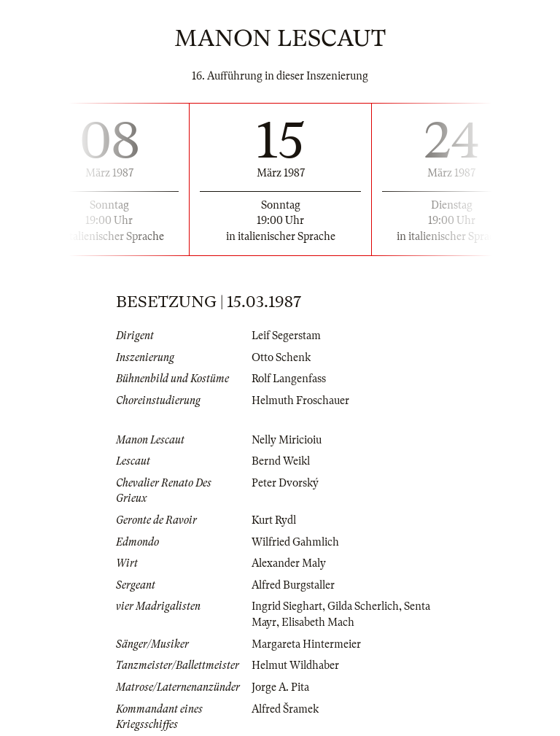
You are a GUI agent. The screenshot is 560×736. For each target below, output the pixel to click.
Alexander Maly (289, 563)
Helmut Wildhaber (295, 665)
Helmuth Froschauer (300, 400)
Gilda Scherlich (363, 606)
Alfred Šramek (285, 709)
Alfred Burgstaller (293, 585)
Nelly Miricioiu (287, 440)
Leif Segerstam (286, 336)
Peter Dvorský (285, 483)
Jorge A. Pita (280, 687)
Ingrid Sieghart (287, 606)
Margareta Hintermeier (306, 644)
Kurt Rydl (274, 520)
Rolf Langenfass (289, 379)
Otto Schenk (281, 357)
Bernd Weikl (281, 461)
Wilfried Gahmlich (295, 542)
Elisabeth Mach (318, 622)
